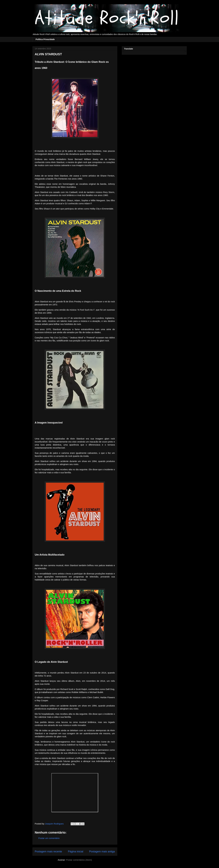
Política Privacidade (45, 39)
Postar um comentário (49, 838)
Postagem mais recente (48, 852)
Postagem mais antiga (102, 852)
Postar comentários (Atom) (79, 860)
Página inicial (76, 852)
